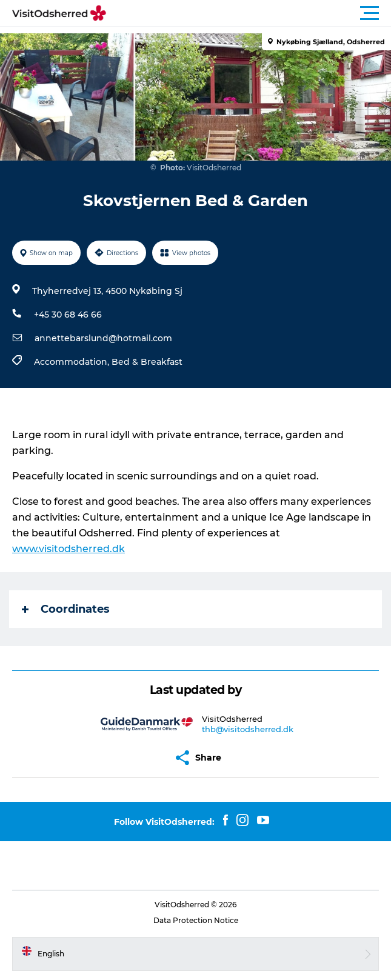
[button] (250, 13)
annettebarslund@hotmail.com (103, 338)
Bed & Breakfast (147, 362)
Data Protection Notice (196, 920)
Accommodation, (73, 362)
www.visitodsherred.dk (69, 549)
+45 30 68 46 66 (68, 315)
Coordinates (66, 609)
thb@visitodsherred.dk (248, 729)
